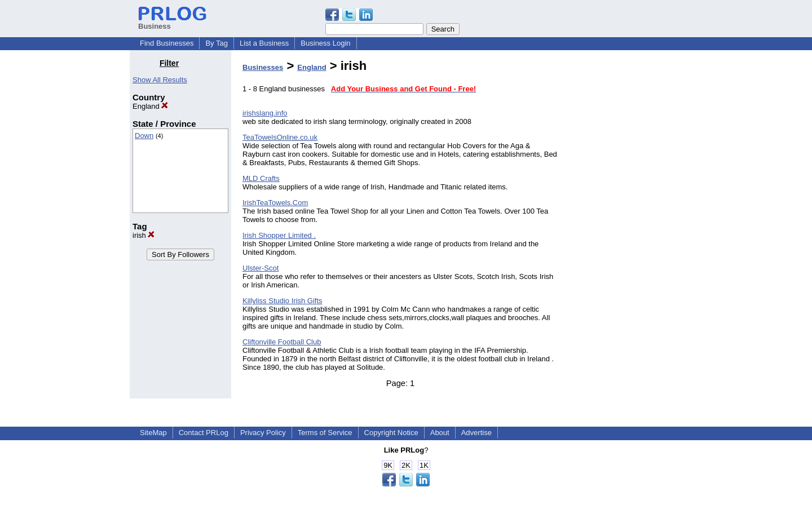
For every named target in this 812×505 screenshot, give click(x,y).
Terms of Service (325, 433)
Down (144, 136)
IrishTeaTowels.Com (275, 203)
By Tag (217, 43)
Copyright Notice (391, 433)
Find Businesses (167, 43)
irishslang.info (265, 113)
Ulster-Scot (261, 268)
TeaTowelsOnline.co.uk (280, 137)
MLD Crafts (261, 178)
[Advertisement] (625, 228)
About (440, 433)
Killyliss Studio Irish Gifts (283, 301)
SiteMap (153, 433)
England (150, 106)
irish (144, 235)
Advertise (476, 433)
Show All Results (160, 80)
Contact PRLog (204, 433)
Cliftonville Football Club (282, 342)
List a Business (264, 43)
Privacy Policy (263, 433)
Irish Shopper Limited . (279, 235)
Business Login (325, 43)
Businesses (263, 67)
